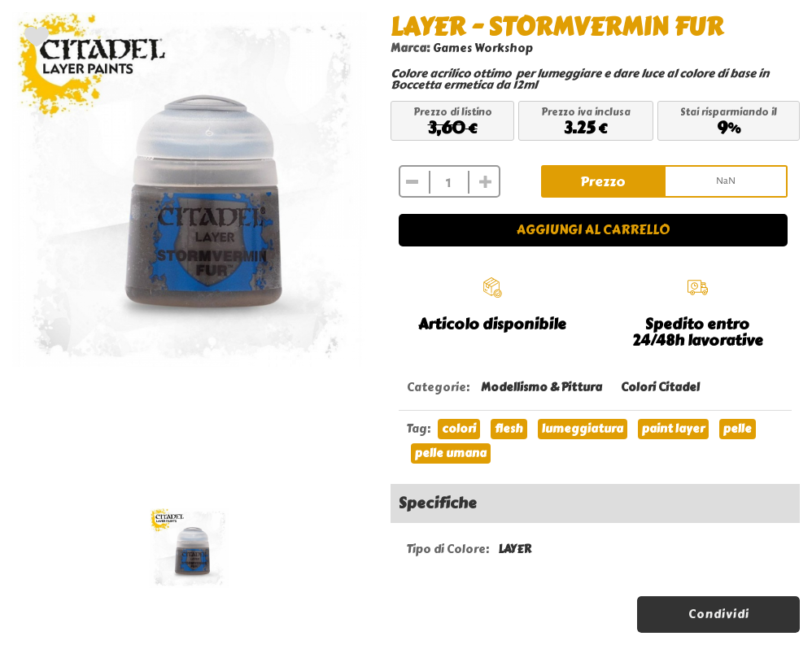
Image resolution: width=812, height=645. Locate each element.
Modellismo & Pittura (541, 388)
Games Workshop (483, 48)
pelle (738, 429)
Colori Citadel (660, 388)
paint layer (673, 429)
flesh (509, 429)
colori (459, 429)
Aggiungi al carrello (593, 230)
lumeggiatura (583, 429)
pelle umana (451, 453)
